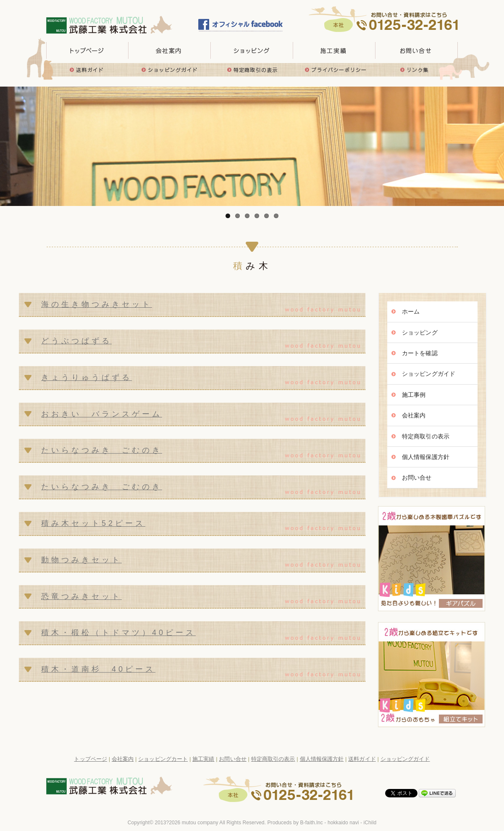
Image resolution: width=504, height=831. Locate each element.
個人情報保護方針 (426, 457)
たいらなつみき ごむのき (102, 450)
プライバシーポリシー (334, 70)
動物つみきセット (81, 560)
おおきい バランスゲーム (102, 414)
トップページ (87, 50)
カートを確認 (420, 353)
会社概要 (170, 50)
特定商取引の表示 (252, 70)
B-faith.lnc (311, 823)
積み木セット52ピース (93, 523)
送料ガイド (87, 70)
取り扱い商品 (252, 50)
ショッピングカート (163, 759)
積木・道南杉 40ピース (98, 669)
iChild (370, 823)
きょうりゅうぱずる (87, 377)
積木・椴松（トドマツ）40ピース (118, 633)
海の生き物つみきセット (97, 304)
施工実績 (334, 50)
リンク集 (417, 70)
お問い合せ (417, 50)
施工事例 (414, 395)
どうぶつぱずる (76, 341)
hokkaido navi (343, 823)
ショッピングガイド (170, 70)
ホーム (411, 311)
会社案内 (414, 415)
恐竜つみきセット (81, 596)
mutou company (200, 823)
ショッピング (420, 332)
